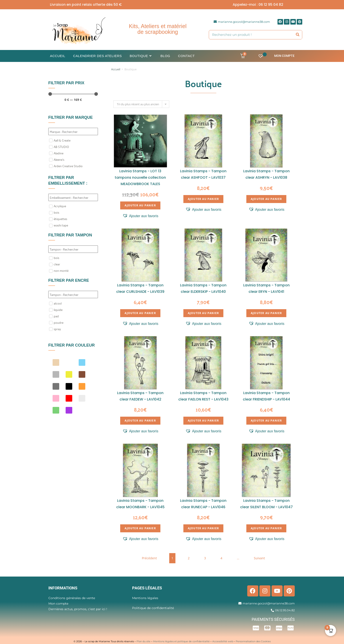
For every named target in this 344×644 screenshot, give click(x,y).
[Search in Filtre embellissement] (73, 197)
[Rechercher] (298, 35)
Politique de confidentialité (153, 608)
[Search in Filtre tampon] (73, 249)
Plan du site (143, 641)
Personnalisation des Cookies (253, 641)
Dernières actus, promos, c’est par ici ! (78, 609)
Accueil (116, 69)
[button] (140, 216)
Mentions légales (145, 598)
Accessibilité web (223, 641)
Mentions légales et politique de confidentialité (181, 641)
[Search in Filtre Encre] (73, 294)
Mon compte (284, 56)
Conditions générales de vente (72, 598)
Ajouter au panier (140, 205)
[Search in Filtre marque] (73, 131)
